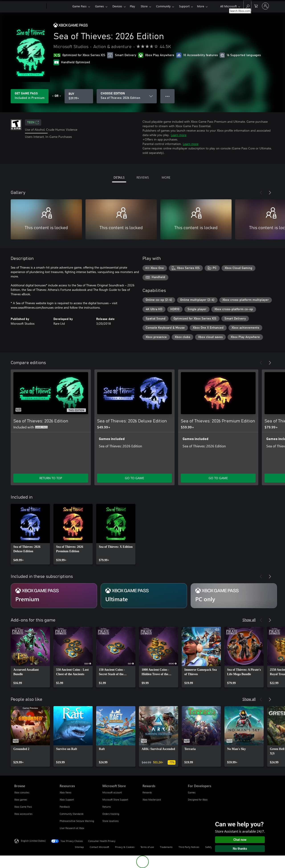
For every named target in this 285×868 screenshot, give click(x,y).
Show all (249, 620)
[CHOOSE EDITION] (127, 96)
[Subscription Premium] (54, 596)
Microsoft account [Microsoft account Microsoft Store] (112, 792)
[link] (30, 534)
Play (132, 6)
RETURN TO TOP (51, 478)
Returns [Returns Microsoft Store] (107, 807)
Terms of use (147, 847)
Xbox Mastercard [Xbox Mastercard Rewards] (152, 800)
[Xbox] (59, 6)
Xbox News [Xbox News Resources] (66, 792)
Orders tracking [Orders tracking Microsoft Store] (111, 814)
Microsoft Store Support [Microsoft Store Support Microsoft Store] (115, 800)
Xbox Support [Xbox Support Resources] (67, 800)
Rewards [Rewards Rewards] (147, 792)
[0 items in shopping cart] (256, 6)
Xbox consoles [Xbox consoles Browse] (22, 792)
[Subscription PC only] (234, 596)
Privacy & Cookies (125, 847)
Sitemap (79, 847)
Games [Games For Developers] (192, 792)
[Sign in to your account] (265, 6)
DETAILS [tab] (119, 177)
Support (184, 6)
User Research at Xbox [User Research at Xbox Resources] (72, 828)
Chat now (240, 840)
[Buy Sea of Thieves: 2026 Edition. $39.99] (79, 96)
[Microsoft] (30, 6)
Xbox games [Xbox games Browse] (21, 800)
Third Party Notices (189, 847)
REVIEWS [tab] (143, 177)
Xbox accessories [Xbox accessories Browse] (23, 814)
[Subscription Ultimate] (144, 596)
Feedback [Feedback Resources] (65, 807)
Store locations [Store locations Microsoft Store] (111, 821)
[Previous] (261, 193)
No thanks (240, 849)
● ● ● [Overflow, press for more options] (168, 96)
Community (163, 6)
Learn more (179, 135)
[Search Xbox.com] (247, 6)
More (201, 6)
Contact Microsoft (99, 847)
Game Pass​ (79, 6)
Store (144, 6)
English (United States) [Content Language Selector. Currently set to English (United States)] (33, 840)
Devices (117, 6)
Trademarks (166, 847)
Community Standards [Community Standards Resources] (72, 814)
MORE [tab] (166, 177)
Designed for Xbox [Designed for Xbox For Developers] (198, 800)
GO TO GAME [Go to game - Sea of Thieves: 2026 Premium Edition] (218, 478)
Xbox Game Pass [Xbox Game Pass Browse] (23, 807)
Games (100, 6)
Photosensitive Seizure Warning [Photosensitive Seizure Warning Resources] (77, 821)
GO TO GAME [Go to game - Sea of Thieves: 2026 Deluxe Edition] (134, 478)
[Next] (270, 193)
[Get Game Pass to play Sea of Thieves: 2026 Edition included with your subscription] (30, 96)
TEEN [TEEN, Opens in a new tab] (33, 122)
